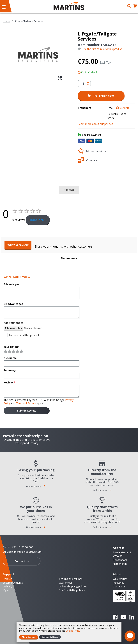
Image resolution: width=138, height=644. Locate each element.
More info (37, 220)
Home (6, 21)
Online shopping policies (73, 586)
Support (8, 574)
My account (10, 590)
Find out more (36, 487)
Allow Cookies (29, 637)
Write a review (18, 245)
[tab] (69, 190)
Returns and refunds (71, 579)
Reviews (69, 190)
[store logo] (69, 6)
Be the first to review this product (103, 49)
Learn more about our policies (95, 124)
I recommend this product (24, 335)
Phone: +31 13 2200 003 (18, 547)
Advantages (11, 284)
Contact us (22, 561)
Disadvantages (13, 304)
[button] (60, 78)
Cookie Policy (73, 631)
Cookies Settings (50, 637)
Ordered (7, 579)
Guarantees (66, 583)
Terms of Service (26, 403)
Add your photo (13, 323)
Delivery (7, 586)
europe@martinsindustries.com (22, 552)
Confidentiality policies (72, 590)
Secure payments (13, 583)
